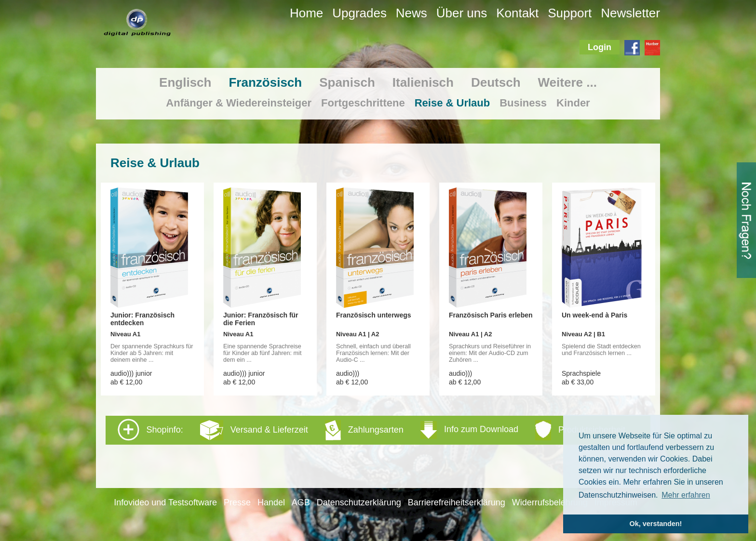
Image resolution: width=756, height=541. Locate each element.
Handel (271, 502)
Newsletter (630, 13)
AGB (301, 502)
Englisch (185, 82)
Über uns (462, 13)
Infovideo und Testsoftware (165, 502)
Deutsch (496, 82)
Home (306, 13)
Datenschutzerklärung (359, 502)
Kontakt (517, 13)
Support (570, 13)
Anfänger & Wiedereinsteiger (239, 103)
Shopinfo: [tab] (371, 430)
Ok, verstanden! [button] (656, 524)
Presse (237, 502)
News (412, 13)
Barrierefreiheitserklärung (457, 502)
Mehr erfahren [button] (686, 495)
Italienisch (423, 82)
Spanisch (347, 82)
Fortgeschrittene (363, 103)
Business (523, 103)
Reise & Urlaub (452, 103)
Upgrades (359, 13)
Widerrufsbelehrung (550, 502)
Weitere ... (567, 82)
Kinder (573, 103)
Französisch (265, 82)
